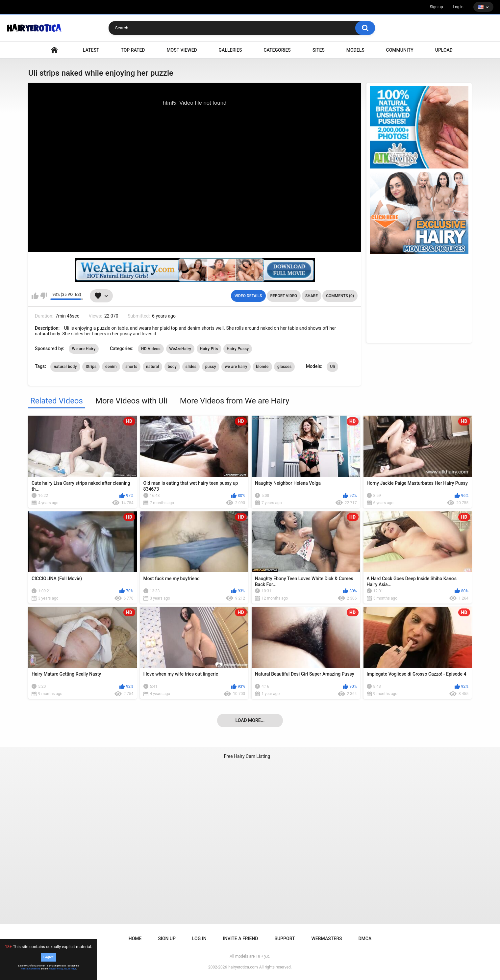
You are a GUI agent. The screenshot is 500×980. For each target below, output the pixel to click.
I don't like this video (44, 296)
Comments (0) (340, 296)
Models (355, 50)
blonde (262, 367)
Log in (458, 7)
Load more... (250, 720)
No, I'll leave (70, 969)
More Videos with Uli (131, 401)
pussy (211, 367)
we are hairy (236, 367)
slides (191, 367)
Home (135, 939)
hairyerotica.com (243, 967)
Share (312, 296)
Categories (277, 50)
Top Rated (133, 50)
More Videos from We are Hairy (235, 401)
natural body (65, 367)
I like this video (35, 296)
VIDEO (54, 50)
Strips (91, 367)
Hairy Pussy (238, 349)
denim (111, 367)
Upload (444, 50)
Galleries (230, 50)
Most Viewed (182, 50)
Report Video (284, 296)
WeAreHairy (180, 349)
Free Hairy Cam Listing (247, 756)
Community (400, 50)
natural (152, 367)
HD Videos (151, 349)
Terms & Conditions (30, 969)
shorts (131, 367)
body (172, 367)
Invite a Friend (241, 939)
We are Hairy (84, 349)
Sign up (437, 7)
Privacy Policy (56, 969)
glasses (284, 367)
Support (285, 939)
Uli (332, 367)
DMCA (365, 939)
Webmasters (327, 939)
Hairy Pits (209, 349)
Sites (319, 50)
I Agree (49, 957)
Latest (91, 50)
